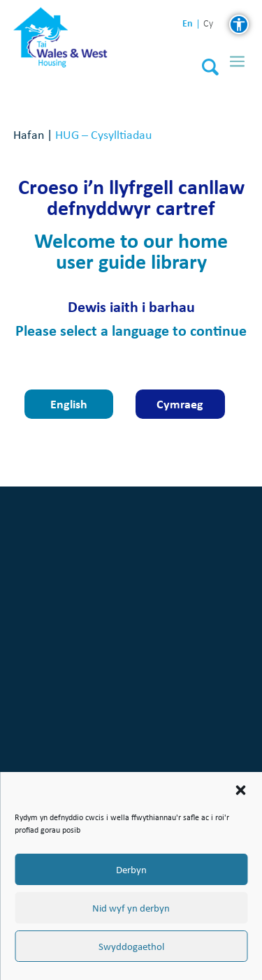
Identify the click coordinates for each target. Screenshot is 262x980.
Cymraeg (180, 404)
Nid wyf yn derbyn (131, 908)
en (188, 23)
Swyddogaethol (131, 946)
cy (208, 24)
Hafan (29, 134)
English (69, 404)
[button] (240, 790)
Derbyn (131, 870)
